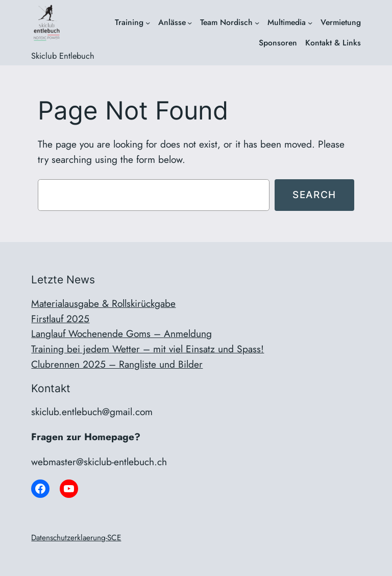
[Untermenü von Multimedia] (310, 22)
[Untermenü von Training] (148, 22)
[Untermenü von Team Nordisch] (257, 22)
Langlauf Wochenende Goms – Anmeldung (121, 333)
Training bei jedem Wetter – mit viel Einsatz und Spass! (148, 349)
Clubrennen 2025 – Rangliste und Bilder (117, 364)
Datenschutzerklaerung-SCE (76, 538)
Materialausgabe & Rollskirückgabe (103, 303)
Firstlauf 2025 (60, 319)
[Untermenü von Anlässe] (190, 22)
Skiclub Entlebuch (63, 56)
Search (314, 195)
